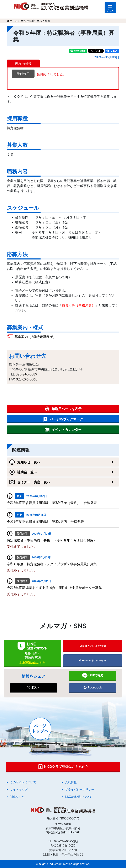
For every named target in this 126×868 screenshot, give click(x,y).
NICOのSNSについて (79, 797)
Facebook (93, 687)
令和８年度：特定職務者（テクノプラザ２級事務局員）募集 (52, 564)
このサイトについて (23, 782)
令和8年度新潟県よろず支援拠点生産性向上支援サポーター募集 (54, 588)
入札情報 (71, 782)
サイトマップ (19, 789)
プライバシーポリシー (80, 789)
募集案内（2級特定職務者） (35, 337)
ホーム (14, 21)
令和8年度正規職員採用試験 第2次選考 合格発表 (45, 521)
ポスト (33, 687)
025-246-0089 (26, 374)
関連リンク (17, 797)
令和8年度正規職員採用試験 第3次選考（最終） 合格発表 (52, 503)
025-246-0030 (27, 379)
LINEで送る (93, 676)
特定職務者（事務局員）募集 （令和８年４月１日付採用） (52, 540)
